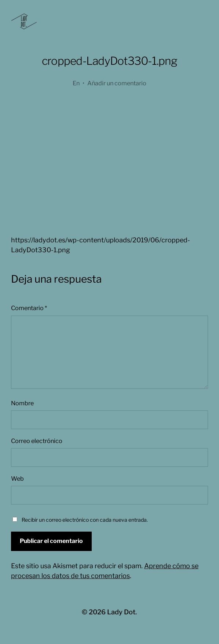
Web (17, 479)
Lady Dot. (122, 612)
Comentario (29, 308)
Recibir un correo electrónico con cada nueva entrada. (85, 520)
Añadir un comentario (117, 83)
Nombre (22, 403)
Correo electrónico (37, 441)
